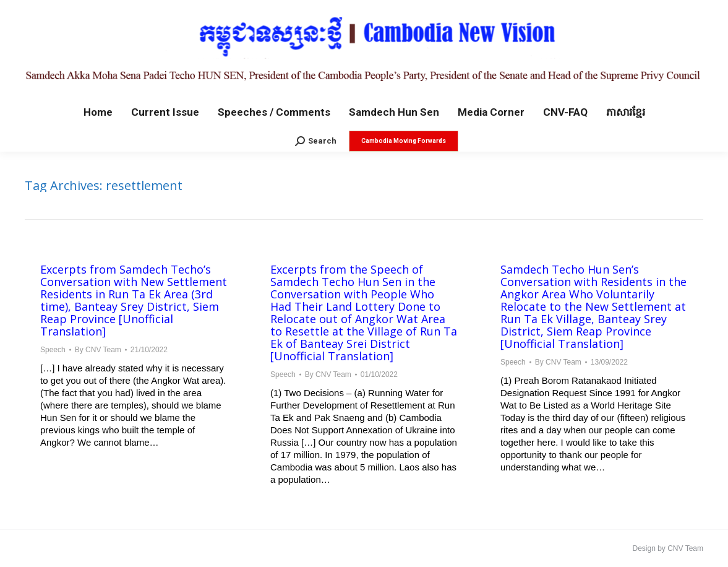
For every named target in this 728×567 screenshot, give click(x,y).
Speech (53, 350)
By (98, 350)
